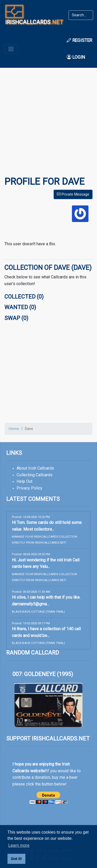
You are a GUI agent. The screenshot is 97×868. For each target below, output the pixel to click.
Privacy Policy (29, 488)
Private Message (73, 194)
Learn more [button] (19, 845)
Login (76, 57)
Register (79, 40)
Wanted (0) (20, 307)
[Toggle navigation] (11, 49)
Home (14, 429)
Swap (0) (16, 318)
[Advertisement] (48, 126)
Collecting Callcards (35, 475)
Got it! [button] (16, 859)
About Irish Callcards (35, 468)
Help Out (24, 481)
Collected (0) (24, 297)
